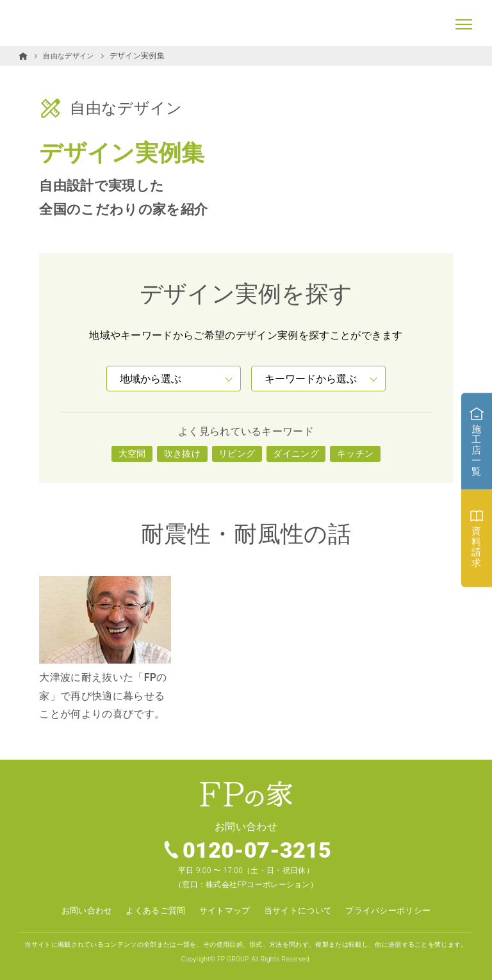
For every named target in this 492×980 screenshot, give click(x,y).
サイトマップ (223, 910)
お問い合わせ (77, 910)
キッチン (355, 453)
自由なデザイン (70, 56)
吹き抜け (182, 453)
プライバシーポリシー (397, 910)
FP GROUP (233, 959)
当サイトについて (301, 910)
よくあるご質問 (150, 910)
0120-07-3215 (258, 851)
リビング (237, 453)
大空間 (132, 453)
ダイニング (296, 453)
